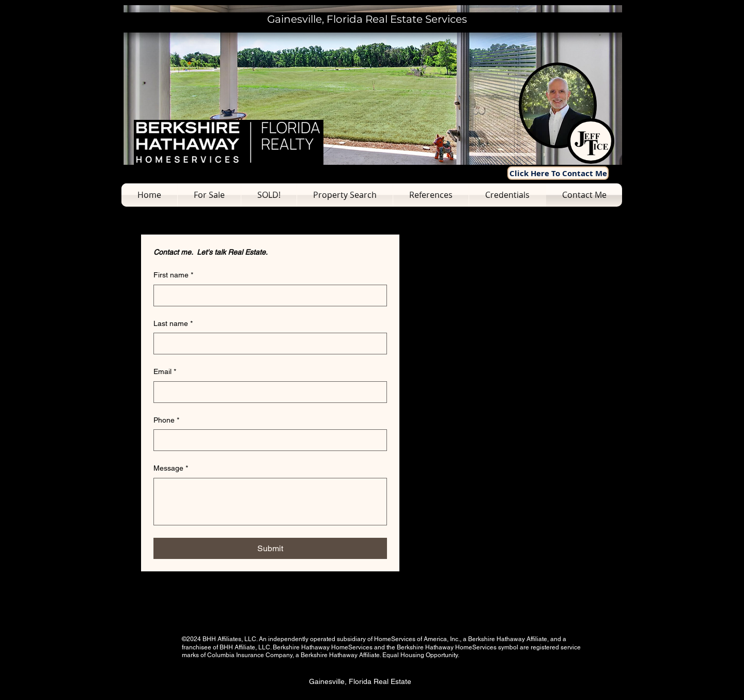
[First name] (267, 295)
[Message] (270, 502)
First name (173, 275)
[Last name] (267, 344)
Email (165, 372)
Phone (166, 421)
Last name (173, 324)
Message (171, 469)
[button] (209, 195)
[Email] (267, 392)
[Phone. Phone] (267, 440)
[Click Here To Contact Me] (558, 173)
